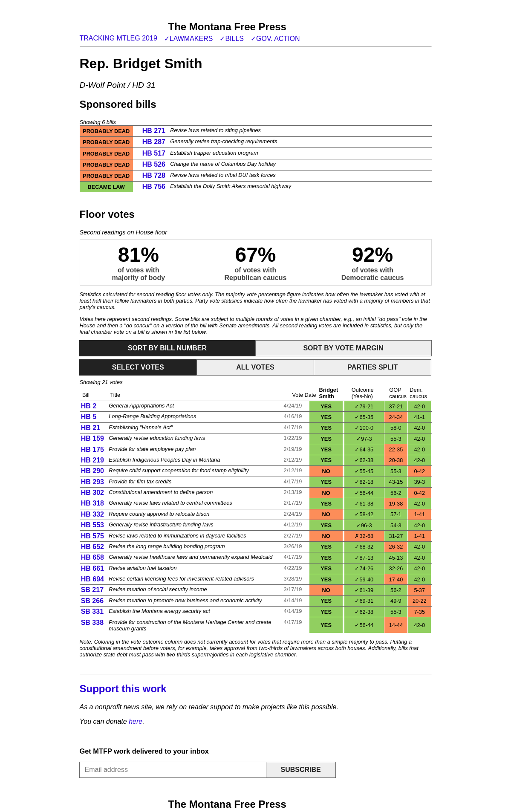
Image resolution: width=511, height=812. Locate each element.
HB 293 (92, 482)
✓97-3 (364, 439)
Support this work (123, 689)
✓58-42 (364, 514)
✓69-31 (364, 601)
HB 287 (154, 142)
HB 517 (154, 153)
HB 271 (154, 131)
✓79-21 (364, 406)
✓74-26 (364, 568)
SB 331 (92, 611)
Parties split (372, 367)
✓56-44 (364, 493)
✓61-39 (364, 590)
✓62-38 (364, 460)
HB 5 (89, 417)
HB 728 (154, 175)
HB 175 (92, 449)
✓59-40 (364, 579)
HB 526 (154, 164)
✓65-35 (364, 417)
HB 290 (92, 471)
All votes (255, 367)
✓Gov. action (275, 39)
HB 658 (92, 557)
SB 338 (92, 623)
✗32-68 (364, 536)
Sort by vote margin (343, 348)
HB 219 (92, 460)
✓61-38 (364, 504)
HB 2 (89, 406)
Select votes (138, 367)
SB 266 (92, 601)
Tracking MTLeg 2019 (118, 38)
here (136, 721)
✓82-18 (364, 482)
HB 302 (92, 493)
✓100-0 (364, 428)
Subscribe (300, 770)
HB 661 (92, 568)
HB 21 (91, 428)
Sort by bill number (167, 348)
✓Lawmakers (189, 39)
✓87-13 (364, 558)
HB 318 (92, 503)
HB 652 (92, 547)
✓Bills (232, 39)
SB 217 (92, 590)
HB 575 (92, 536)
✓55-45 (364, 471)
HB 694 (92, 579)
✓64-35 (364, 449)
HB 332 (92, 514)
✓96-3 (364, 525)
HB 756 (154, 186)
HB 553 (92, 525)
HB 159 (92, 438)
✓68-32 (364, 547)
